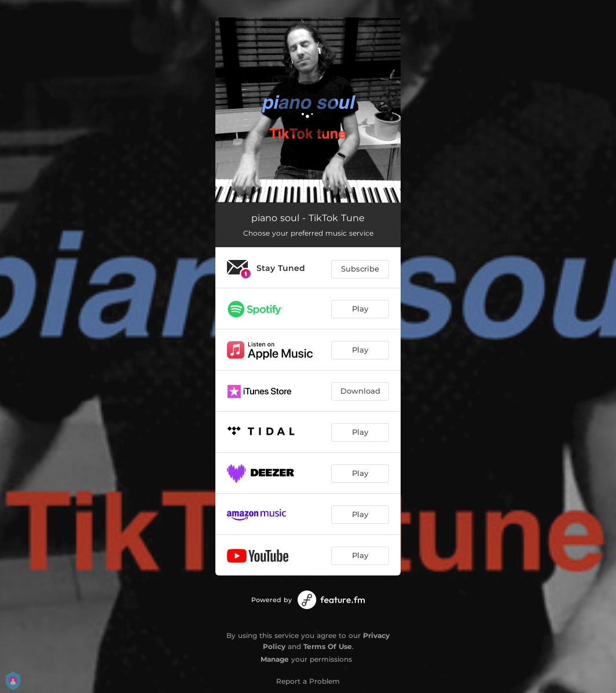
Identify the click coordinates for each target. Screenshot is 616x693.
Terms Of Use (328, 646)
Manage (275, 659)
